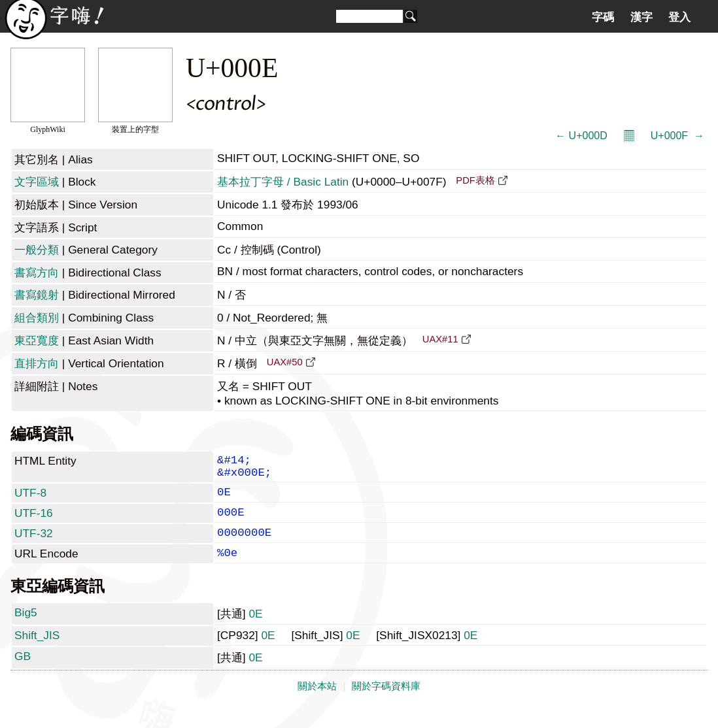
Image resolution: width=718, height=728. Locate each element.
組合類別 (37, 318)
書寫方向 (37, 273)
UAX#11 (440, 339)
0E (255, 631)
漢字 (641, 17)
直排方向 (37, 363)
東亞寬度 (37, 340)
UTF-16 (34, 522)
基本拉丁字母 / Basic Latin (283, 182)
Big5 (26, 629)
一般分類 (37, 250)
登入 (679, 17)
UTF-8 (30, 499)
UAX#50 (285, 362)
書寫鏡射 (37, 295)
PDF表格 (475, 180)
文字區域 (37, 182)
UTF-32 (34, 545)
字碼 (603, 17)
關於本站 (317, 703)
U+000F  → (677, 136)
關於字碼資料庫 (386, 703)
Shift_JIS (37, 652)
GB (23, 673)
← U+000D (581, 136)
